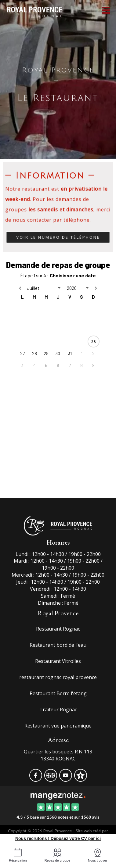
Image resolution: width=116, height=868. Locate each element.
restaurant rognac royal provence (58, 677)
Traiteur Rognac (58, 710)
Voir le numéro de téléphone (58, 237)
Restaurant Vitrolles (58, 661)
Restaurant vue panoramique (58, 726)
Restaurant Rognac (58, 629)
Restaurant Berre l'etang (58, 693)
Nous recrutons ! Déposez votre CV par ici (58, 838)
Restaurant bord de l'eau (58, 645)
